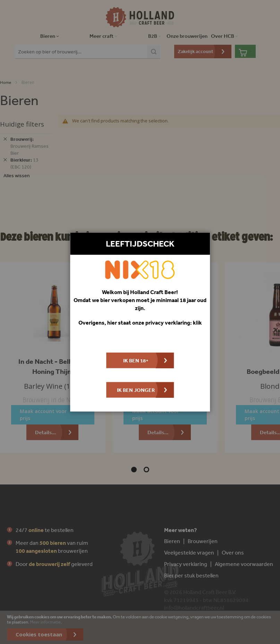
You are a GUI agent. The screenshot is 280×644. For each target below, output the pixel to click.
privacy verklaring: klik (174, 323)
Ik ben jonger (136, 390)
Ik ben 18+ (136, 360)
